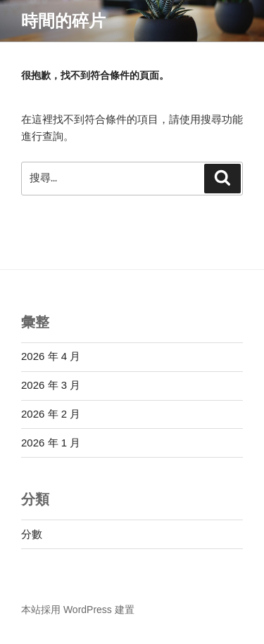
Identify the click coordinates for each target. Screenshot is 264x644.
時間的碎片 (63, 21)
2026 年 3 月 (51, 385)
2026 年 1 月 (51, 443)
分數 (32, 534)
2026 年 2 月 (51, 414)
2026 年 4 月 (51, 356)
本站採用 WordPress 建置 (78, 610)
